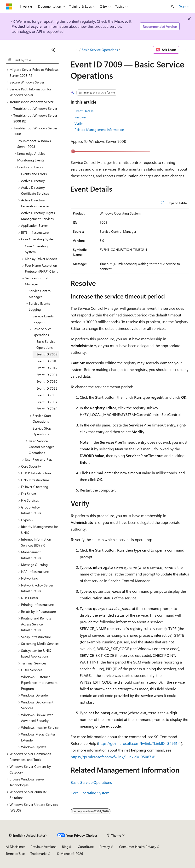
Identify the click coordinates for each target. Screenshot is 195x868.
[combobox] (32, 60)
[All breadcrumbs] (75, 50)
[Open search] (172, 6)
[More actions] (185, 50)
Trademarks (39, 854)
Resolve (80, 117)
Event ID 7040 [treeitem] (47, 409)
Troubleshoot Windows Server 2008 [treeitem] (34, 144)
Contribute (86, 847)
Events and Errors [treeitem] (34, 174)
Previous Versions (43, 847)
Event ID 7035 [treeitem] (47, 388)
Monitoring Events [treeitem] (31, 160)
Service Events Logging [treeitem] (43, 319)
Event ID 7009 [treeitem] (47, 354)
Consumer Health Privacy (138, 847)
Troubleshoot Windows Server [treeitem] (35, 108)
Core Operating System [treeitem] (36, 249)
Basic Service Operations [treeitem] (46, 344)
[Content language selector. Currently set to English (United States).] (28, 835)
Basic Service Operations (100, 50)
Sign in (184, 6)
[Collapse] (53, 50)
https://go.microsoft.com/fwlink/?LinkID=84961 (138, 743)
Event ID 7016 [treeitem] (47, 368)
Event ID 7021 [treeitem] (47, 375)
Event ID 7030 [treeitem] (47, 381)
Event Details (84, 111)
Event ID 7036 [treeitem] (47, 395)
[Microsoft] (9, 6)
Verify (79, 123)
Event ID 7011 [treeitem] (46, 361)
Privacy (105, 847)
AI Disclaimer (15, 847)
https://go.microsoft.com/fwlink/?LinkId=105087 (111, 757)
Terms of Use (15, 854)
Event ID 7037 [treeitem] (47, 402)
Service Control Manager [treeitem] (40, 294)
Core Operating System (90, 793)
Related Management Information (99, 130)
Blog (65, 847)
